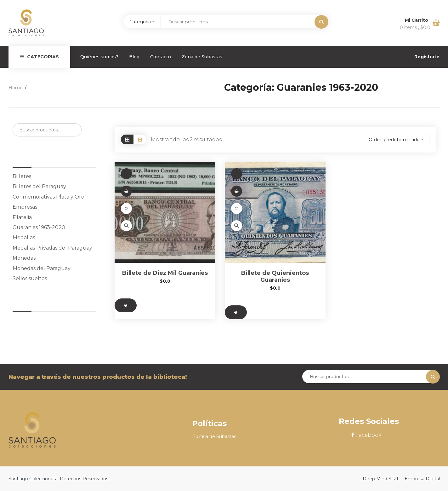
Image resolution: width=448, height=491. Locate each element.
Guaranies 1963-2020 (39, 227)
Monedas (24, 258)
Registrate (427, 57)
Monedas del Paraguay (42, 268)
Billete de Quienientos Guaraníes (275, 276)
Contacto (161, 57)
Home (16, 88)
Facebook (366, 435)
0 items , (415, 27)
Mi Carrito (417, 20)
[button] (126, 191)
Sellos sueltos (30, 278)
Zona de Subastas (202, 57)
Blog (134, 57)
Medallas (24, 237)
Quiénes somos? (99, 57)
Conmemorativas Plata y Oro (48, 197)
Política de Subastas (214, 436)
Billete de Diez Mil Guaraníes (165, 273)
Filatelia (22, 217)
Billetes (22, 176)
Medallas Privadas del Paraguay (52, 248)
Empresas (25, 207)
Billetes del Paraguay (39, 186)
